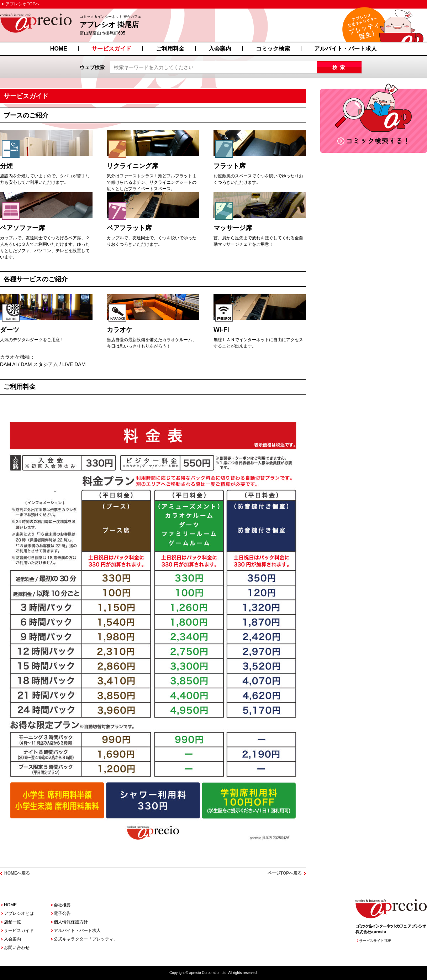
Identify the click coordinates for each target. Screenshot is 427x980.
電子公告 (62, 913)
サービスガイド (111, 49)
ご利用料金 (170, 49)
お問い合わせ (17, 948)
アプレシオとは (19, 913)
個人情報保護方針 (71, 922)
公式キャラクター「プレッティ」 (86, 939)
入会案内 (220, 49)
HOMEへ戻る (17, 873)
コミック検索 (273, 49)
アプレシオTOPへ (22, 4)
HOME (59, 49)
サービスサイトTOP (375, 941)
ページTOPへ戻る (285, 873)
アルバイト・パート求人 (346, 49)
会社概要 (62, 905)
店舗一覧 (12, 922)
